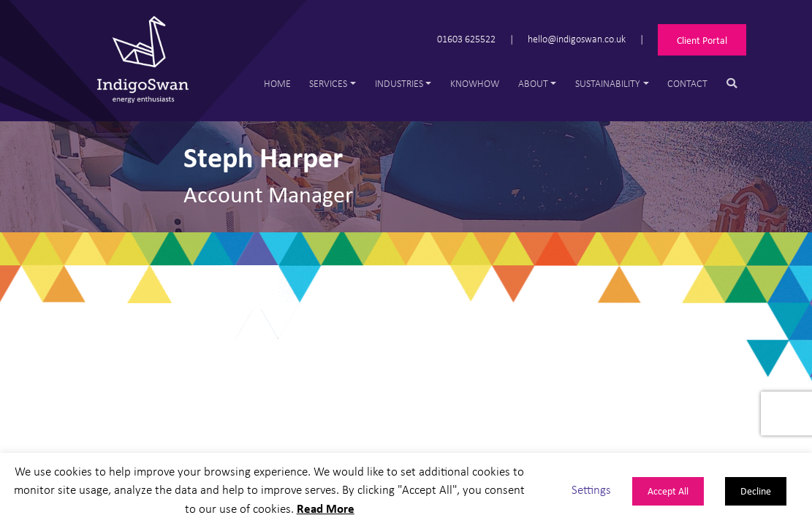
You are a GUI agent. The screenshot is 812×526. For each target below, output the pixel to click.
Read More (326, 508)
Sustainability (608, 83)
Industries (399, 83)
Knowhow (475, 83)
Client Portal (702, 40)
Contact (687, 83)
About (533, 83)
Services (328, 83)
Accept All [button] (668, 491)
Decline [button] (756, 491)
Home (277, 83)
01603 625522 (466, 38)
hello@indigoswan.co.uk (577, 38)
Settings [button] (591, 489)
